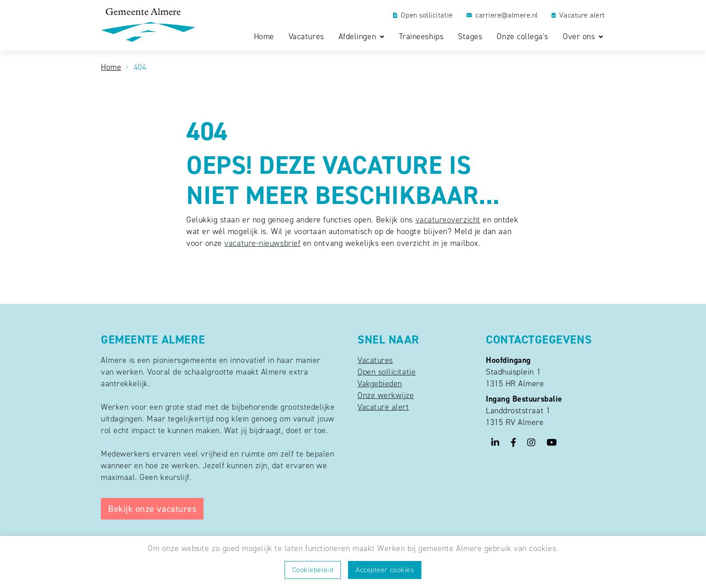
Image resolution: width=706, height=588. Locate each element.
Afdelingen (359, 37)
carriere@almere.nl (502, 15)
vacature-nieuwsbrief (262, 243)
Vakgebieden (380, 384)
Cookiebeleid (313, 570)
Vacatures (306, 37)
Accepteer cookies (385, 570)
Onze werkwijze (386, 395)
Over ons (580, 37)
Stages (470, 37)
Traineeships (421, 37)
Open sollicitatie (423, 15)
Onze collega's (523, 37)
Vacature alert (578, 15)
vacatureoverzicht (448, 220)
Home (264, 37)
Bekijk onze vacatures (152, 509)
